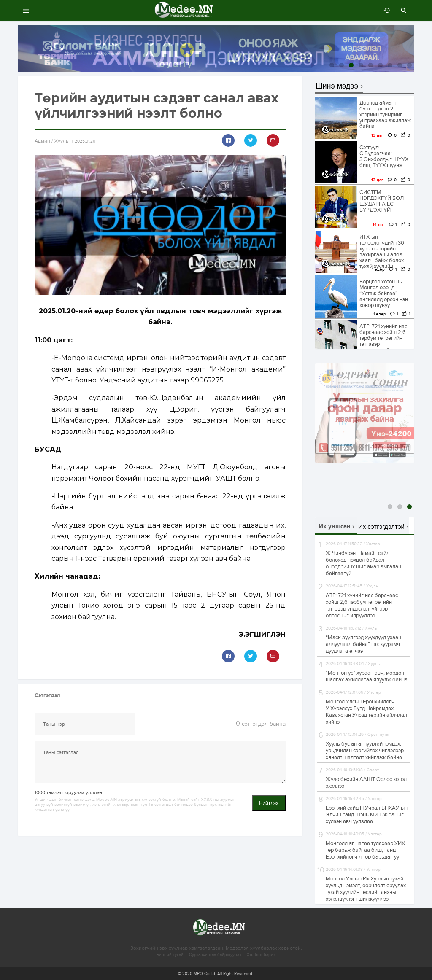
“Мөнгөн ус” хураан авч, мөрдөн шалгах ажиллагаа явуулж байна (367, 676)
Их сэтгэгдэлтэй (381, 526)
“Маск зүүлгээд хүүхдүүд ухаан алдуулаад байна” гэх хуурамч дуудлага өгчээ (363, 644)
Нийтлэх (269, 803)
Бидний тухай (170, 955)
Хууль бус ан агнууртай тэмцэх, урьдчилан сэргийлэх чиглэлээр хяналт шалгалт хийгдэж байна (365, 751)
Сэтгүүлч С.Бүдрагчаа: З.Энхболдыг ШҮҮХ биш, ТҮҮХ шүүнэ (384, 156)
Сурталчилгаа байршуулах (215, 955)
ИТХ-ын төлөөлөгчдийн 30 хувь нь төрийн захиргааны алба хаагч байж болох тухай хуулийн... (382, 252)
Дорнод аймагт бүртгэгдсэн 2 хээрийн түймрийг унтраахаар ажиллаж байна (385, 115)
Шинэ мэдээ (337, 86)
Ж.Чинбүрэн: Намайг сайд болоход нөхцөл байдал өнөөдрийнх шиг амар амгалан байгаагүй (363, 563)
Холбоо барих (261, 955)
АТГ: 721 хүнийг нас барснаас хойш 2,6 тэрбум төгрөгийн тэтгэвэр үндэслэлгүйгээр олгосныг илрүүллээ (384, 341)
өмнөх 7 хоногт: (385, 11)
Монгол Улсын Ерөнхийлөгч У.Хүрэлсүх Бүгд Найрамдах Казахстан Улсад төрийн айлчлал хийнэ (366, 712)
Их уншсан (335, 526)
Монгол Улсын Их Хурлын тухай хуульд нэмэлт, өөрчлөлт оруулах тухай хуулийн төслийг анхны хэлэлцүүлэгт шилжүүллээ (366, 889)
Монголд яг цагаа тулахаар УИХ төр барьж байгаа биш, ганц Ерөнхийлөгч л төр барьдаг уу (365, 850)
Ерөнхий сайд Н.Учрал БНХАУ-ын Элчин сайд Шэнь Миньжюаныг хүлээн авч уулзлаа (367, 815)
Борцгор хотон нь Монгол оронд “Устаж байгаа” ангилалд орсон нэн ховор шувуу (384, 293)
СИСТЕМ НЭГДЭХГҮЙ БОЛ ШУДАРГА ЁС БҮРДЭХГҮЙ (382, 201)
